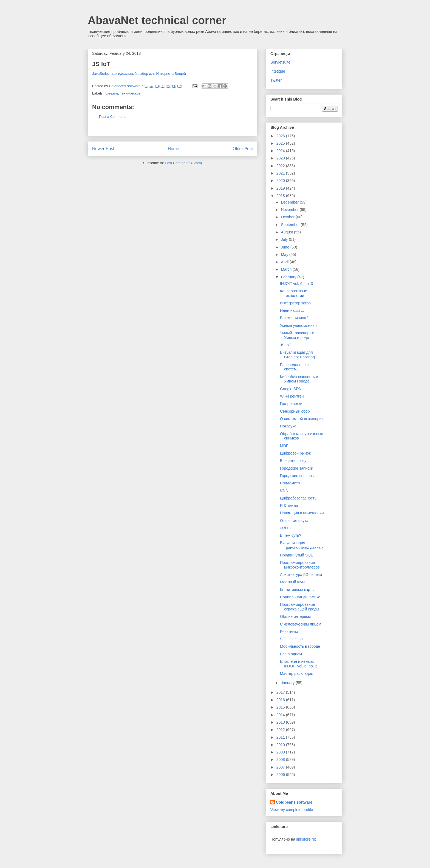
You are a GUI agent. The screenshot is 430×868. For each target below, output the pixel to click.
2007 (281, 767)
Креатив (111, 93)
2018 (281, 196)
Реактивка (289, 632)
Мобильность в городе (300, 646)
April (285, 262)
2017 (281, 692)
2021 (281, 173)
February (289, 277)
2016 (281, 700)
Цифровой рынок (295, 453)
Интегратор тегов (295, 303)
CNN (284, 490)
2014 (281, 715)
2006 (281, 775)
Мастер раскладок (296, 673)
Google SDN (291, 389)
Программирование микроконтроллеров (300, 565)
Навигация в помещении (302, 513)
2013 (281, 722)
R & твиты (289, 506)
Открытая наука (294, 521)
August (287, 232)
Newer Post (103, 149)
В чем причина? (294, 318)
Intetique (278, 71)
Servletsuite (280, 62)
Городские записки (297, 468)
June (285, 247)
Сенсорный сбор (295, 411)
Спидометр (290, 483)
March (287, 269)
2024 (281, 151)
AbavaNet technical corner (157, 20)
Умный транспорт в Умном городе (297, 335)
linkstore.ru (305, 839)
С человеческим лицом (301, 624)
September (291, 225)
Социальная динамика (300, 597)
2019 (281, 188)
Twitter (276, 80)
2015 (281, 707)
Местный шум (292, 582)
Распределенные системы (295, 367)
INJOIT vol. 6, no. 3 (296, 284)
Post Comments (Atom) (183, 163)
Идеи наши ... (292, 310)
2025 (281, 143)
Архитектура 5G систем (301, 575)
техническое (130, 93)
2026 (281, 136)
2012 (281, 730)
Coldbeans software (294, 802)
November (290, 210)
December (290, 202)
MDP (284, 446)
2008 (281, 759)
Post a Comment (112, 117)
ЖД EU (286, 528)
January (288, 683)
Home (174, 149)
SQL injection (291, 639)
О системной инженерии (302, 419)
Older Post (243, 149)
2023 (281, 158)
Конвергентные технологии (294, 293)
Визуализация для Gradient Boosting (297, 355)
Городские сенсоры (297, 476)
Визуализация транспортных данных (302, 545)
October (288, 217)
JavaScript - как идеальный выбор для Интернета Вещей (139, 74)
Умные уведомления (298, 325)
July (285, 239)
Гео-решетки (291, 404)
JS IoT (285, 345)
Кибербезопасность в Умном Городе (299, 379)
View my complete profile (292, 810)
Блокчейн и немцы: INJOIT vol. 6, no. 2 (299, 664)
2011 (281, 737)
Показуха (288, 426)
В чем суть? (291, 535)
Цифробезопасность (298, 498)
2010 (281, 745)
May (285, 255)
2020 (281, 181)
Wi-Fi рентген (292, 396)
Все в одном (291, 654)
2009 (281, 752)
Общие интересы (295, 616)
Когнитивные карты (297, 590)
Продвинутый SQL (296, 555)
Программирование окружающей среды (300, 607)
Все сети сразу (293, 461)
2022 (281, 166)
